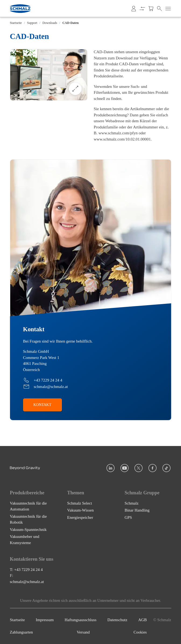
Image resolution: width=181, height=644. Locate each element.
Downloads (50, 23)
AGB (143, 620)
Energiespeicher (80, 517)
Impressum (45, 620)
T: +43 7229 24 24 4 (26, 570)
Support (32, 23)
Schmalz (132, 503)
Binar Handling (137, 510)
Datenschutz (117, 620)
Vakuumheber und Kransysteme (25, 540)
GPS (128, 517)
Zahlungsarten (22, 632)
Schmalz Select (80, 503)
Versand (83, 632)
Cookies (140, 632)
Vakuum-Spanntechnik (28, 530)
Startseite (16, 23)
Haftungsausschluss (80, 620)
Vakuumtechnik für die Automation (28, 506)
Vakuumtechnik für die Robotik (28, 519)
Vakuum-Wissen (81, 510)
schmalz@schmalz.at (27, 582)
